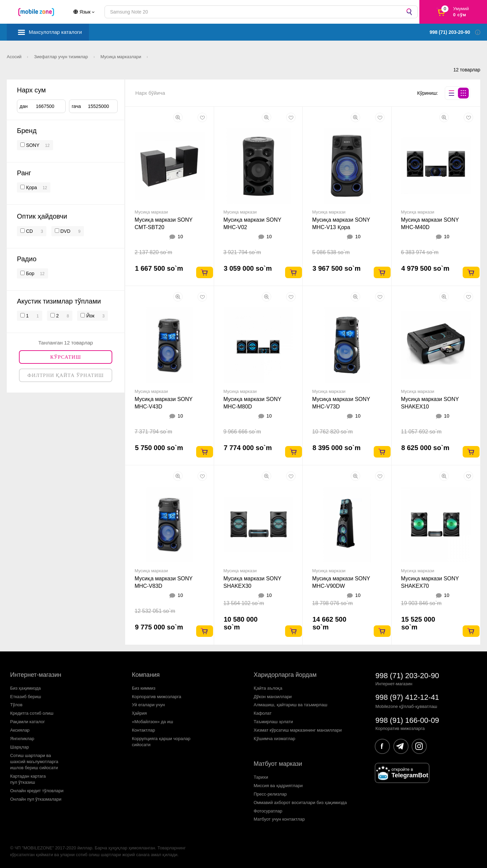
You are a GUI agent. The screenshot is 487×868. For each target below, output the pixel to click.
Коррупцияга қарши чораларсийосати (161, 742)
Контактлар (144, 730)
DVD (65, 231)
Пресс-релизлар (270, 794)
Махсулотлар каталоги (55, 32)
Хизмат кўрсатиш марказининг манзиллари (298, 730)
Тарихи (261, 777)
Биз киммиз (144, 688)
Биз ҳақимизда (26, 688)
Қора (31, 187)
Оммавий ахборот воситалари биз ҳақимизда (300, 803)
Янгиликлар (22, 739)
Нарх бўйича (150, 93)
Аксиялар (20, 730)
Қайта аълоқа (268, 688)
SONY (33, 145)
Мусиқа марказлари (121, 57)
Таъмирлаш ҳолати (273, 722)
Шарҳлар (19, 747)
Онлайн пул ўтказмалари (36, 799)
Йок (90, 316)
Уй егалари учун (148, 705)
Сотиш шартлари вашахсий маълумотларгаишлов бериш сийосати (34, 762)
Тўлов (16, 705)
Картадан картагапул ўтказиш (28, 779)
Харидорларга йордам (285, 675)
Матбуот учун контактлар (279, 819)
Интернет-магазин (36, 675)
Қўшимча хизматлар (274, 739)
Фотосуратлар (268, 811)
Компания (146, 675)
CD (29, 231)
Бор (30, 273)
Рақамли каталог (28, 722)
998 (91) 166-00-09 (407, 720)
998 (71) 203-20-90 (407, 676)
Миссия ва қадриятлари (278, 786)
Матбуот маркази (278, 764)
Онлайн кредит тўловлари (37, 791)
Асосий (15, 57)
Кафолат (263, 713)
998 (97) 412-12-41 (407, 697)
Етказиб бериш (26, 697)
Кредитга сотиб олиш (32, 713)
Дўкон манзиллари (273, 697)
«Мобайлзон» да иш (153, 722)
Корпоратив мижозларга (157, 697)
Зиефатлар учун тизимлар (62, 57)
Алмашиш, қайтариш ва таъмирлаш (291, 705)
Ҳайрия (139, 713)
